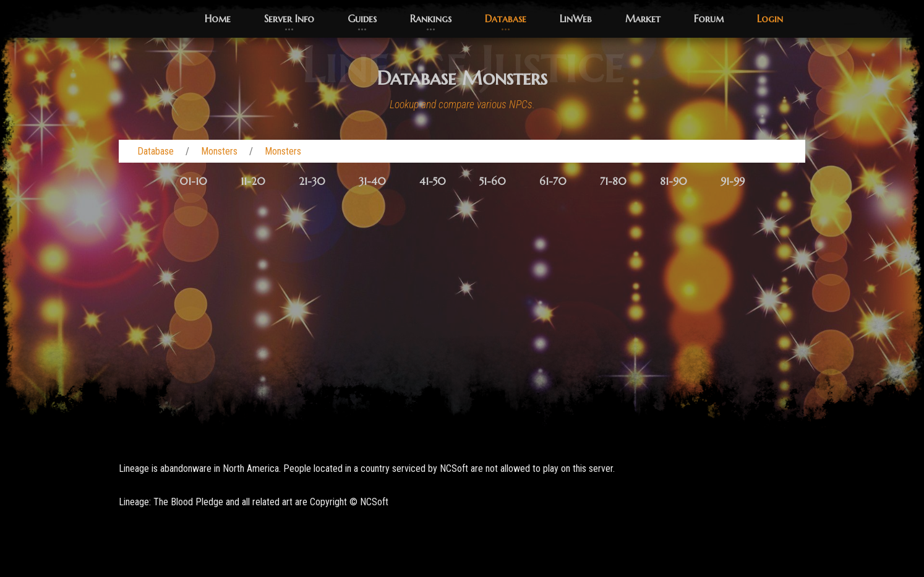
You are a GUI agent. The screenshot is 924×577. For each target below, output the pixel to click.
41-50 (433, 181)
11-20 (253, 181)
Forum (709, 19)
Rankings (431, 19)
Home (218, 19)
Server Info (289, 19)
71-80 (613, 181)
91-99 (733, 181)
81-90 (674, 181)
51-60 (493, 181)
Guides (362, 19)
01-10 (193, 181)
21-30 (312, 181)
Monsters (219, 151)
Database (506, 19)
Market (643, 19)
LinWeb (576, 19)
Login (770, 19)
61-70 (553, 181)
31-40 (372, 181)
